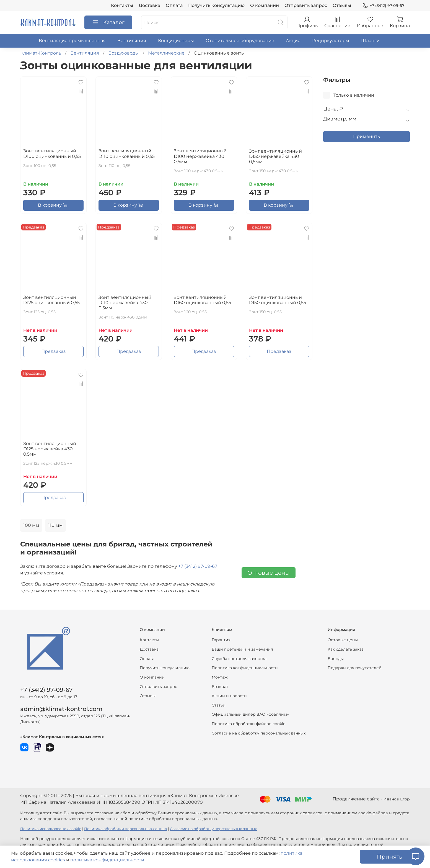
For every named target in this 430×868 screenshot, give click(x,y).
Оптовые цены (269, 573)
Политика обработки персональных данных (126, 829)
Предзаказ (54, 351)
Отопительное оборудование (240, 41)
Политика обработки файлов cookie (248, 724)
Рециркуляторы (331, 41)
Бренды (336, 659)
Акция (293, 41)
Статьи (219, 705)
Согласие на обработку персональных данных (259, 733)
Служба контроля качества (239, 659)
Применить (366, 136)
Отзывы (342, 5)
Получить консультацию (216, 5)
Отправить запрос (306, 5)
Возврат (220, 687)
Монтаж (220, 677)
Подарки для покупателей (355, 668)
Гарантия (221, 640)
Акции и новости (229, 696)
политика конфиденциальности (107, 860)
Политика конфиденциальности (245, 668)
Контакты (122, 5)
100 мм (31, 525)
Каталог (108, 22)
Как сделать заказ (346, 649)
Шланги (370, 41)
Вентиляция (132, 41)
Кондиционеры (176, 41)
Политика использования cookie (51, 829)
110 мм (55, 525)
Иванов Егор (397, 799)
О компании (265, 5)
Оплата (174, 5)
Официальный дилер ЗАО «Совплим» (250, 714)
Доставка (149, 5)
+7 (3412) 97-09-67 (383, 6)
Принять (389, 857)
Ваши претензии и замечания (242, 649)
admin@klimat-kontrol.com (61, 709)
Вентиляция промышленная (72, 41)
